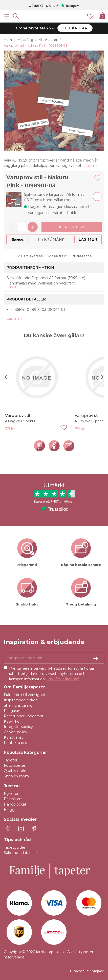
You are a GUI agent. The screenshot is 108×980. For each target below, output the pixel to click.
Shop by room (16, 776)
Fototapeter (15, 765)
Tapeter (11, 760)
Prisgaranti (13, 711)
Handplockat (15, 804)
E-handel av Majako (87, 971)
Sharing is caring (18, 705)
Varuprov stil (18, 415)
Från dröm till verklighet (25, 695)
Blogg (9, 810)
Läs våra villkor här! (63, 679)
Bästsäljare (13, 799)
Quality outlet (16, 771)
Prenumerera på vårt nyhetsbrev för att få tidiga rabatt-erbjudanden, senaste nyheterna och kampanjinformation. (51, 674)
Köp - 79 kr (72, 227)
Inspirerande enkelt (21, 700)
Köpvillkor (12, 721)
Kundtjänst (13, 737)
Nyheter (11, 794)
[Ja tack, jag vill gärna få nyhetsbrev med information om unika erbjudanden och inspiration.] (54, 658)
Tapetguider (15, 847)
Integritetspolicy (18, 727)
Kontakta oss (15, 743)
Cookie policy (15, 732)
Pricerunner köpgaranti (24, 716)
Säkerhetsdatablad (20, 853)
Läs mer (88, 239)
